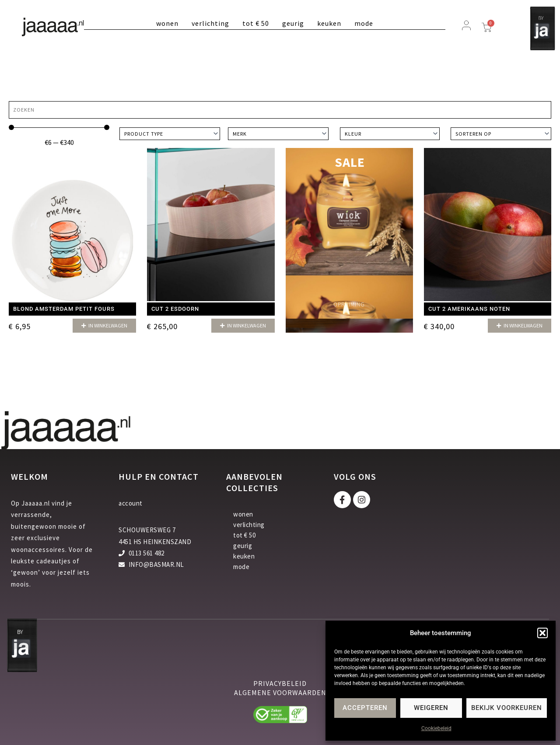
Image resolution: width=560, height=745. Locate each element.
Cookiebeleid (436, 728)
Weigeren (431, 708)
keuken (329, 23)
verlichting (210, 23)
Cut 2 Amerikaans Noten (469, 309)
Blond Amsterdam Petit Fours (64, 309)
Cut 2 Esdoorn (175, 309)
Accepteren (365, 708)
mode (364, 23)
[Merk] (278, 134)
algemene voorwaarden (280, 692)
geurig (293, 23)
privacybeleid (280, 683)
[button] (542, 633)
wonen (167, 23)
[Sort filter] (501, 134)
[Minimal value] (59, 127)
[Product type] (170, 134)
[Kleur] (390, 134)
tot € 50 (256, 23)
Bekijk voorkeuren (507, 708)
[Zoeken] (280, 110)
